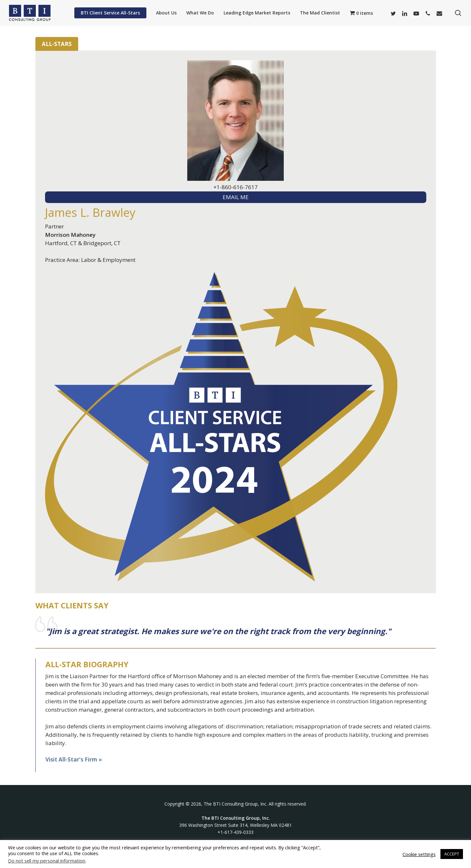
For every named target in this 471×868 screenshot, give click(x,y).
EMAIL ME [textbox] (236, 197)
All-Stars (57, 44)
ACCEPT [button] (452, 854)
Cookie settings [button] (419, 854)
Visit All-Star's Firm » (74, 759)
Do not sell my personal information (47, 861)
